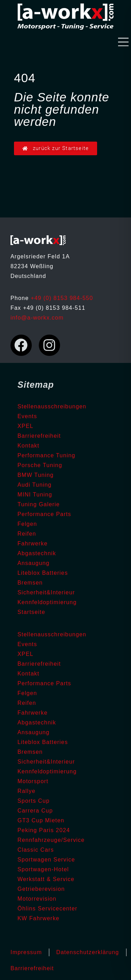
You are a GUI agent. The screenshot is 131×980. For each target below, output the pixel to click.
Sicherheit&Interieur (46, 592)
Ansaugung (34, 563)
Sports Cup (34, 801)
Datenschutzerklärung (88, 952)
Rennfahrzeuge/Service (51, 840)
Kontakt (28, 446)
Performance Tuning (46, 455)
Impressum (26, 952)
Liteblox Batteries (43, 573)
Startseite (31, 612)
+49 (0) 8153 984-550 (62, 298)
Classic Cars (36, 850)
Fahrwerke (32, 543)
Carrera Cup (35, 811)
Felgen (27, 524)
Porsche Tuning (40, 465)
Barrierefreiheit (39, 436)
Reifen (27, 534)
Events (27, 416)
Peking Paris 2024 (44, 830)
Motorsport (33, 781)
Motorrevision (37, 899)
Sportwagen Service (46, 860)
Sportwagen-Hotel (43, 869)
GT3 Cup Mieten (41, 820)
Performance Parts (44, 514)
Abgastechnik (37, 553)
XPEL (26, 426)
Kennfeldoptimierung (47, 602)
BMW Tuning (36, 475)
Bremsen (30, 583)
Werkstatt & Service (46, 879)
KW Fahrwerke (38, 918)
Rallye (27, 791)
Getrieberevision (41, 889)
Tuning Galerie (39, 504)
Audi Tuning (35, 485)
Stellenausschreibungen (52, 406)
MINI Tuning (35, 495)
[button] (123, 43)
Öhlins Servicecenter (48, 909)
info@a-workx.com (37, 318)
